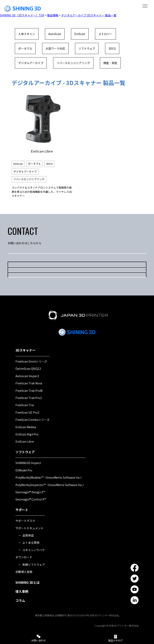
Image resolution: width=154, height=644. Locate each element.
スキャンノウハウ (34, 550)
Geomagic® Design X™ (30, 492)
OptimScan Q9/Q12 (28, 369)
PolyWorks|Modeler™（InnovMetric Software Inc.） (49, 478)
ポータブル (25, 48)
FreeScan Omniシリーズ (31, 361)
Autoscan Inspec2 (27, 376)
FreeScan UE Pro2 (27, 412)
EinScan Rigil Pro (27, 434)
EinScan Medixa (26, 427)
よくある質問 (31, 543)
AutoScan (55, 34)
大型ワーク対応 (55, 48)
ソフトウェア (87, 48)
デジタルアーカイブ (31, 63)
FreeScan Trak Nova (29, 383)
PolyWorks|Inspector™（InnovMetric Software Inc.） (50, 485)
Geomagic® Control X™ (31, 499)
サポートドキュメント (29, 528)
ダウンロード (24, 557)
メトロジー (105, 34)
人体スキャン (27, 34)
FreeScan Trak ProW (29, 391)
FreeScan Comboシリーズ (32, 420)
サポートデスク (25, 521)
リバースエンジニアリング (73, 63)
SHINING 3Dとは (28, 583)
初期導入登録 (24, 572)
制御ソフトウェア (34, 565)
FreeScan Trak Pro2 (29, 398)
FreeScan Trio (25, 405)
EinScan (80, 34)
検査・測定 (110, 63)
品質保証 (28, 535)
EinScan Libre (25, 442)
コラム (20, 600)
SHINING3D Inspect (28, 463)
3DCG (112, 48)
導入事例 (22, 592)
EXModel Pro (24, 470)
